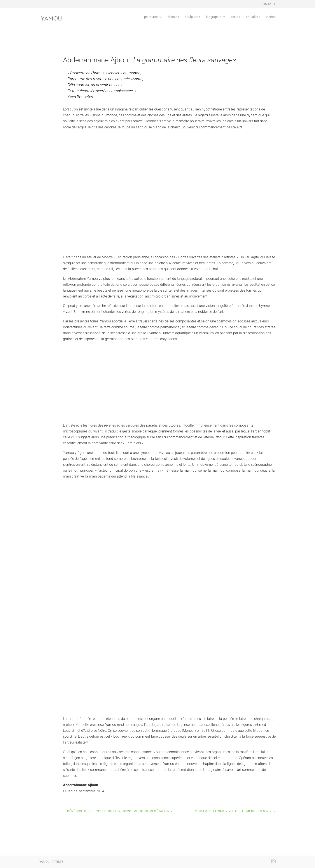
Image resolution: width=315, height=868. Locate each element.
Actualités (253, 17)
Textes (236, 17)
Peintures (151, 17)
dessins (173, 17)
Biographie (213, 17)
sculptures (192, 17)
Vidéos (271, 17)
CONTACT (268, 4)
